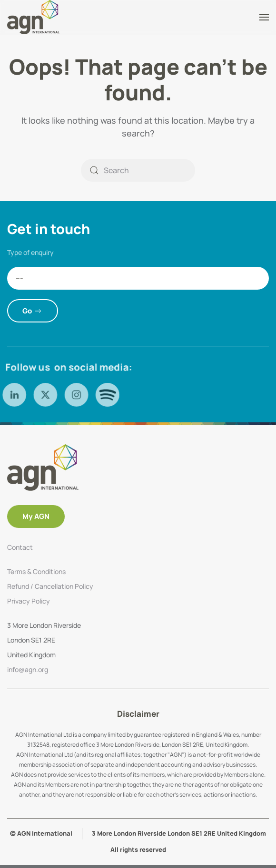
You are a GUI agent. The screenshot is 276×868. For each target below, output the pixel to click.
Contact (20, 547)
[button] (264, 17)
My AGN (36, 516)
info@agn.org (28, 669)
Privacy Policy (29, 601)
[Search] (138, 170)
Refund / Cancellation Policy (50, 586)
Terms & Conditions (36, 571)
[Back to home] (35, 17)
